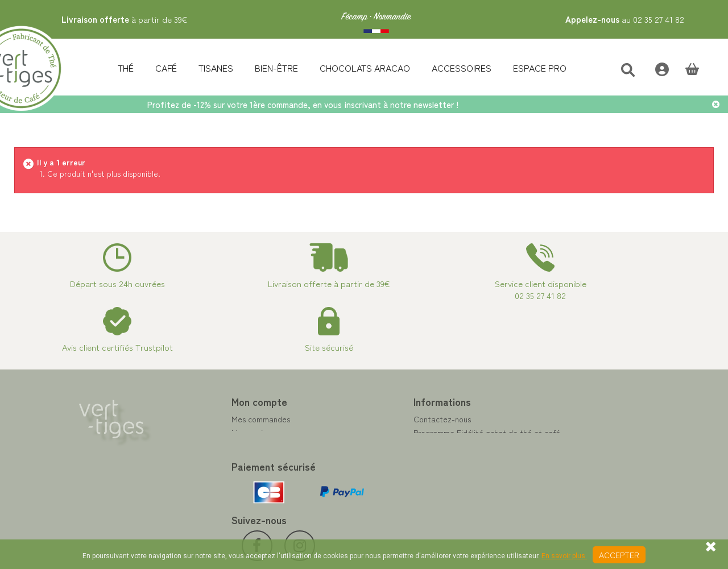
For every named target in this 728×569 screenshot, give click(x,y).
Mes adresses (214, 446)
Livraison (388, 487)
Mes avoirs (209, 433)
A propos (388, 460)
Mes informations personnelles (244, 460)
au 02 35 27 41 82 (625, 19)
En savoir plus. (564, 556)
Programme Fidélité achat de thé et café (446, 433)
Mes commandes (220, 419)
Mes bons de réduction (231, 474)
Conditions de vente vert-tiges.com (436, 474)
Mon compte (218, 401)
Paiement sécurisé (405, 446)
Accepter (619, 555)
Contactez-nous (401, 419)
